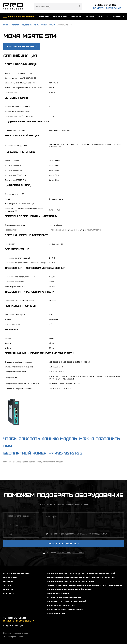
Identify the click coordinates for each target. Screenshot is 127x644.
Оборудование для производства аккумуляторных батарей (81, 573)
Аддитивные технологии (61, 605)
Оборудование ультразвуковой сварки (69, 589)
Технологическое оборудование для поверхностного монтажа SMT (85, 585)
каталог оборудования (21, 16)
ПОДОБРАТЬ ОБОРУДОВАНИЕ (64, 544)
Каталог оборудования (22, 25)
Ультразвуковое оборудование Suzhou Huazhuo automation (81, 577)
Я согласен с (65, 553)
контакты (118, 16)
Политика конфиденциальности (16, 633)
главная (44, 16)
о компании (60, 16)
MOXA (53, 25)
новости (103, 16)
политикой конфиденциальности (71, 553)
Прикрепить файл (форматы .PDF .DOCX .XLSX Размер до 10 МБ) (78, 534)
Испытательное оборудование (64, 597)
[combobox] (6, 525)
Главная (7, 25)
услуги (90, 16)
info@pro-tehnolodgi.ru (14, 626)
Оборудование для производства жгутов (71, 581)
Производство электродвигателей (67, 601)
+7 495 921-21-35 (105, 5)
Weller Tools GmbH (58, 593)
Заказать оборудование (22, 46)
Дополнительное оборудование (65, 609)
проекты (76, 16)
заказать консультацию (107, 8)
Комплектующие (41, 25)
